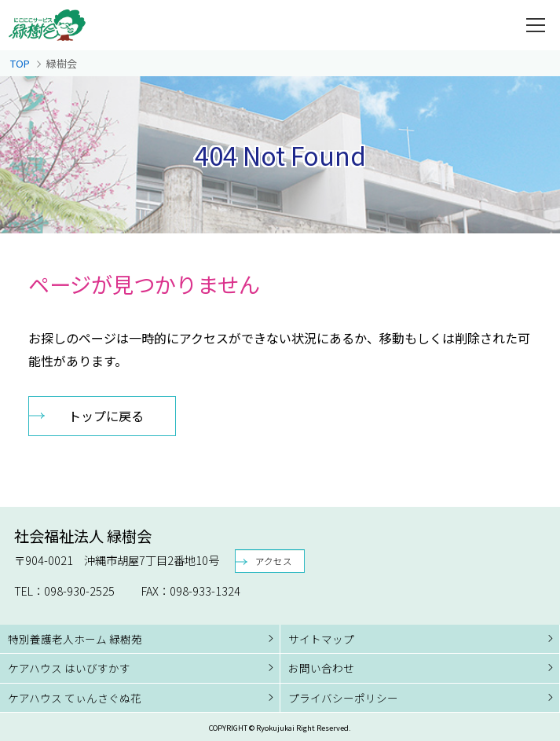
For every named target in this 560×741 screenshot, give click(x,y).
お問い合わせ (321, 668)
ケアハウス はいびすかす (69, 668)
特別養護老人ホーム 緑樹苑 (75, 639)
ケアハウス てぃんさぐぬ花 (75, 698)
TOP (20, 63)
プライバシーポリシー (343, 698)
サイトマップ (321, 639)
